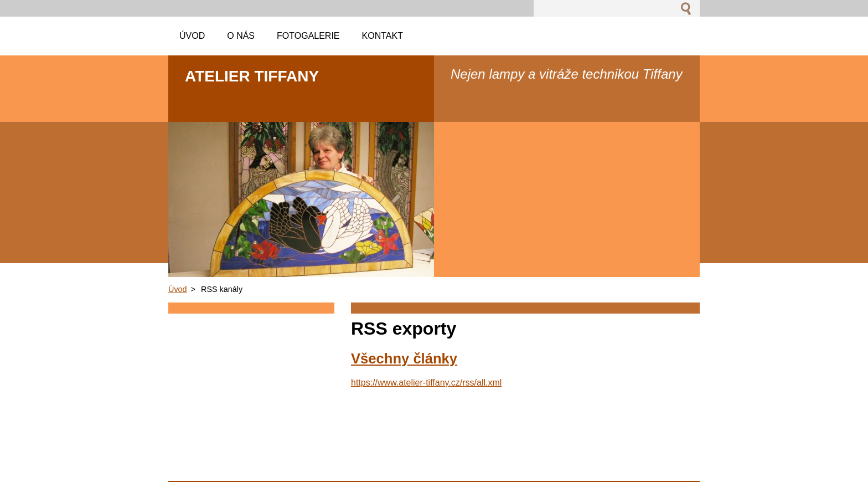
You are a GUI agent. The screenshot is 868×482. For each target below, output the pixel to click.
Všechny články (404, 358)
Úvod (178, 289)
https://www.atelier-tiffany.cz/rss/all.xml (426, 383)
